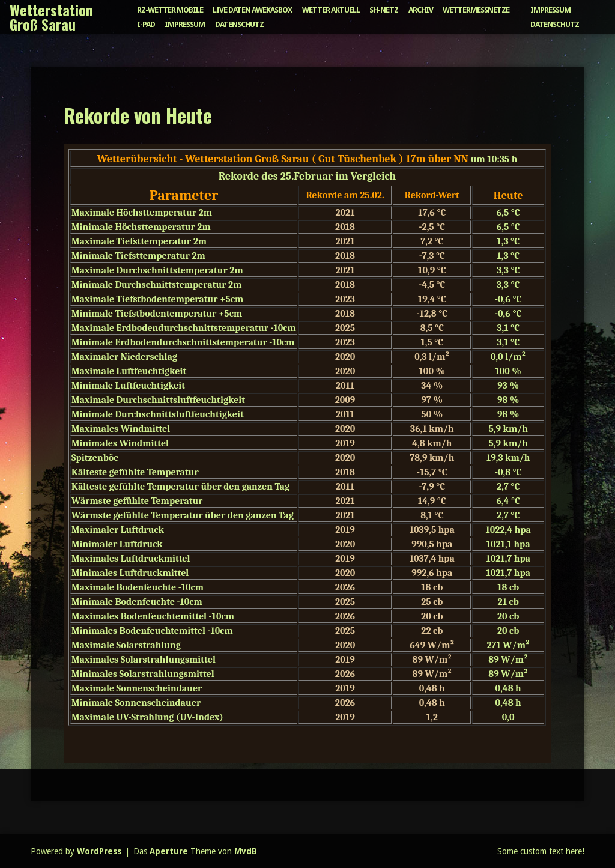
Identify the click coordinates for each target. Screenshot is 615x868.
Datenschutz (239, 24)
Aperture (169, 851)
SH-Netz (384, 10)
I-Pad (146, 24)
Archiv (421, 10)
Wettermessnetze (476, 10)
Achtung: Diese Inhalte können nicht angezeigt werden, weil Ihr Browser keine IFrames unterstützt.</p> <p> (307, 454)
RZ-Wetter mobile (170, 10)
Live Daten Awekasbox (252, 10)
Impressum (185, 24)
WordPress (99, 851)
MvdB (246, 851)
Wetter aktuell (331, 10)
